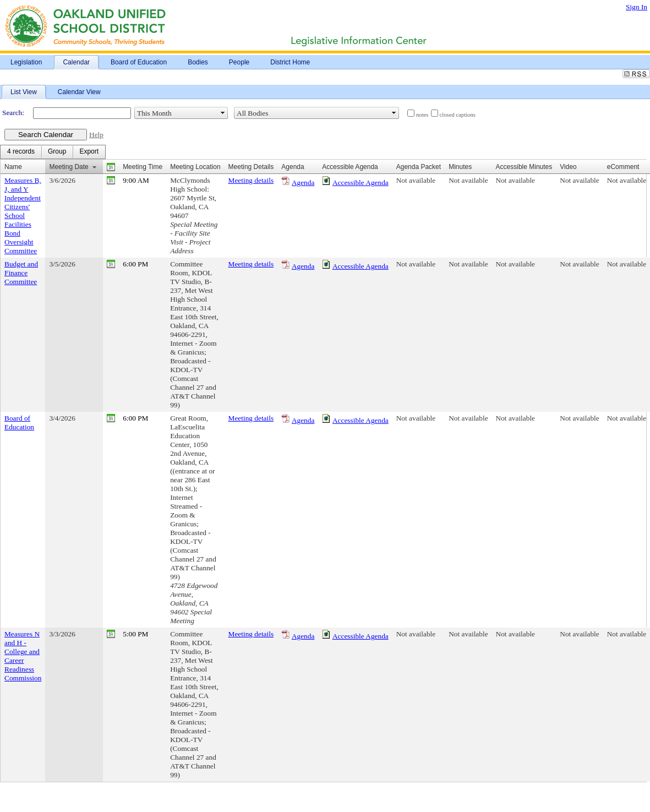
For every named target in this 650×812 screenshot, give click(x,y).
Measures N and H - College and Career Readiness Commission (23, 656)
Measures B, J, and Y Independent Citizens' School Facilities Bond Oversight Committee (23, 216)
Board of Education (19, 423)
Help (96, 135)
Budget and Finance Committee (21, 273)
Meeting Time (143, 167)
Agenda (303, 182)
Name (13, 167)
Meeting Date (69, 167)
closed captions (458, 115)
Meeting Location (195, 167)
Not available (416, 180)
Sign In (637, 7)
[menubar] (53, 152)
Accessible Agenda (360, 182)
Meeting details (251, 180)
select (223, 113)
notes (422, 115)
